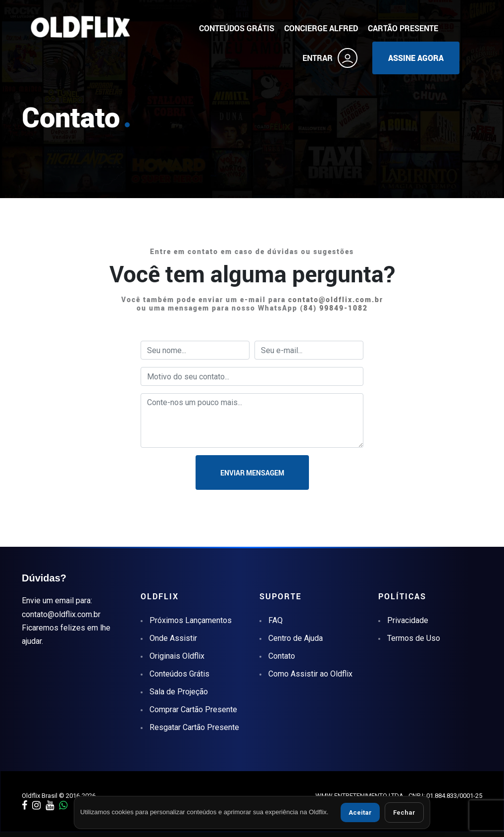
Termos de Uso (414, 638)
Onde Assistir (173, 638)
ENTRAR (330, 58)
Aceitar (360, 812)
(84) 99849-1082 (334, 308)
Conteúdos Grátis (179, 674)
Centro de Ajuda (296, 638)
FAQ (276, 620)
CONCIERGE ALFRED (321, 28)
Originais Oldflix (177, 656)
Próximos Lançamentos (191, 620)
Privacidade (408, 620)
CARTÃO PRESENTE (403, 28)
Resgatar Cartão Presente (194, 727)
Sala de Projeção (179, 692)
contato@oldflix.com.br (336, 299)
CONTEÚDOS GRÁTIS (237, 28)
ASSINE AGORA (416, 58)
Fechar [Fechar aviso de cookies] (404, 812)
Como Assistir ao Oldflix (310, 674)
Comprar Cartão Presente (193, 709)
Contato (282, 656)
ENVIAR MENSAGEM (252, 473)
